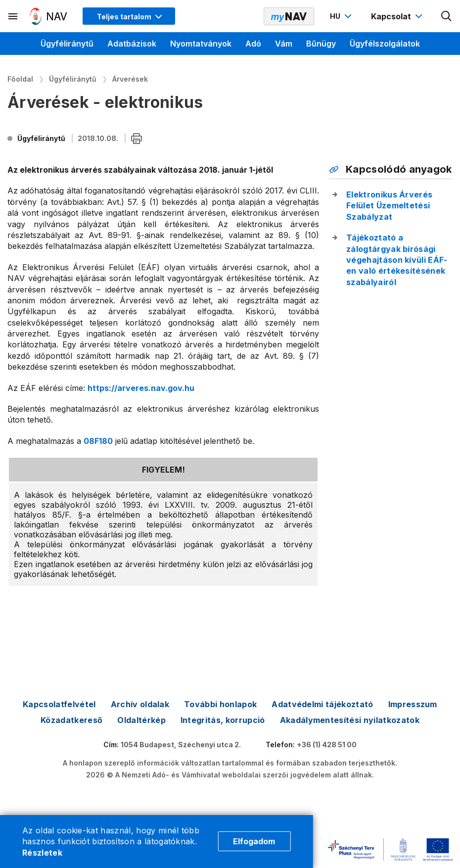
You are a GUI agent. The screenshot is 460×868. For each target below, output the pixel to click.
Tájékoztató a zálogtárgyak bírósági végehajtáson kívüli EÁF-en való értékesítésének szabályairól (397, 260)
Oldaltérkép (141, 720)
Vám (284, 44)
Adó (253, 44)
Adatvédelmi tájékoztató (322, 704)
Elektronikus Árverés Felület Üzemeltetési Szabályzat (389, 206)
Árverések (130, 79)
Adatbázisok (132, 44)
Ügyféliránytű (67, 44)
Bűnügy (321, 44)
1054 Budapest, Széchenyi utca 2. (181, 745)
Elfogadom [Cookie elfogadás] (254, 841)
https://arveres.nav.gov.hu (141, 388)
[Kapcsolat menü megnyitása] (398, 16)
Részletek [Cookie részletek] (42, 853)
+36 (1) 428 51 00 (327, 745)
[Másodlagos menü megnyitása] (13, 16)
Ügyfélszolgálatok (385, 44)
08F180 (98, 441)
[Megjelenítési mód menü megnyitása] (129, 16)
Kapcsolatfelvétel (59, 704)
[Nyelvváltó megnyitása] (342, 16)
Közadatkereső (71, 720)
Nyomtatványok (201, 44)
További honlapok (220, 704)
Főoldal (20, 79)
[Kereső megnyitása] (447, 16)
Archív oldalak (140, 704)
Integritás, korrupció (223, 720)
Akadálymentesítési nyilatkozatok (350, 720)
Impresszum (413, 704)
